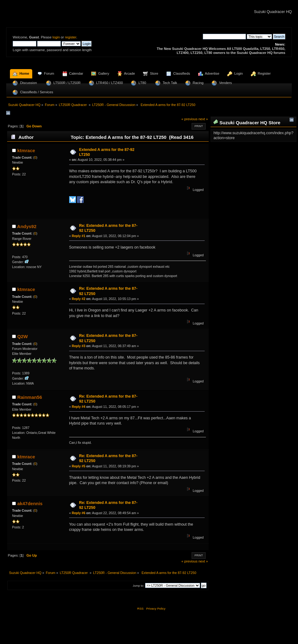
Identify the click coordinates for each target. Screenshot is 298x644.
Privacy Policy (156, 609)
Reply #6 (79, 513)
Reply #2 (79, 299)
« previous (189, 119)
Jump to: (138, 586)
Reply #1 (79, 236)
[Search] (224, 37)
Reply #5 (79, 466)
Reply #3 (79, 346)
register (71, 37)
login (56, 37)
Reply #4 (79, 407)
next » (203, 119)
